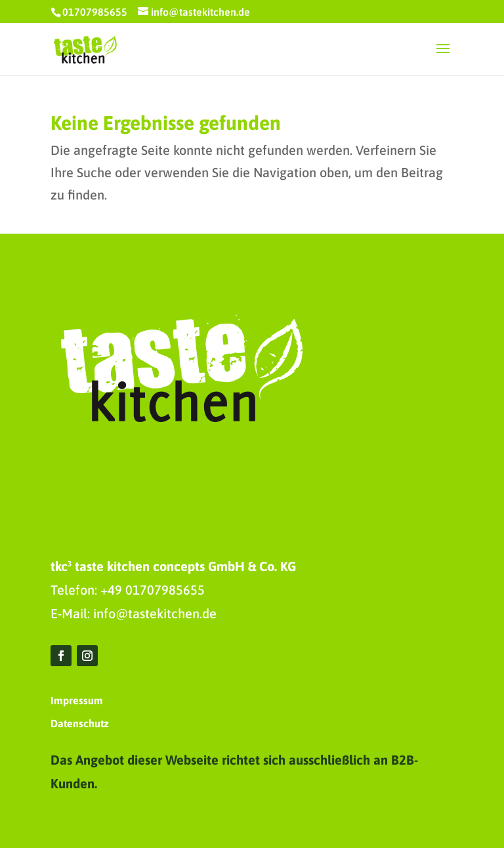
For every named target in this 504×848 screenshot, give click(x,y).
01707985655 (95, 12)
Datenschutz (80, 723)
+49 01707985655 (153, 590)
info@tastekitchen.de (155, 613)
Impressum (77, 700)
